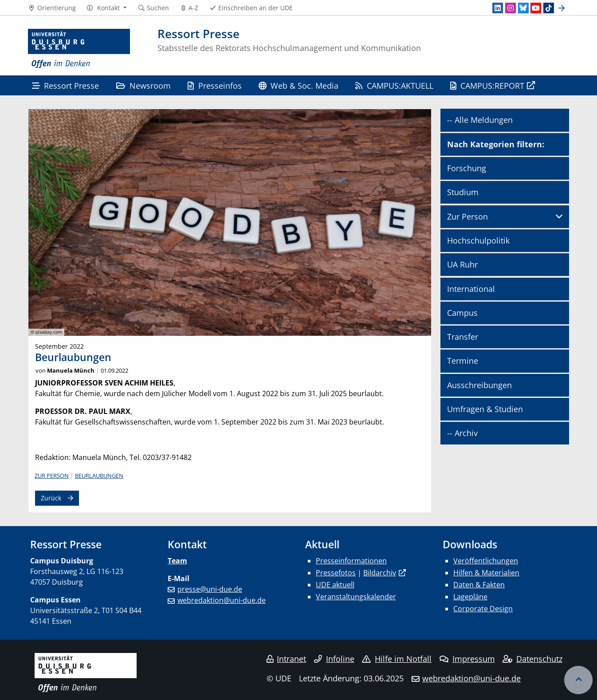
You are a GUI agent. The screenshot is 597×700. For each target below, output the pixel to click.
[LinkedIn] (498, 8)
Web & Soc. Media (298, 85)
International (471, 289)
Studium (463, 192)
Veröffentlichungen (486, 561)
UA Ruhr (462, 264)
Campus (462, 313)
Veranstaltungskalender (356, 597)
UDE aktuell (335, 585)
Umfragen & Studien (485, 409)
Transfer (463, 337)
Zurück (51, 498)
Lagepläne (470, 597)
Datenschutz (532, 659)
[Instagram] (511, 8)
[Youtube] (536, 8)
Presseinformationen (351, 561)
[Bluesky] (523, 8)
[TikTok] (549, 8)
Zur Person (52, 476)
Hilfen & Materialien (486, 573)
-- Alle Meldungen (480, 120)
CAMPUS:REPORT (487, 85)
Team (177, 561)
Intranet (287, 659)
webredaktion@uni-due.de (222, 600)
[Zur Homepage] (79, 49)
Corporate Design (483, 609)
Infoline (334, 659)
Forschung (467, 168)
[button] (107, 8)
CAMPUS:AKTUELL (394, 85)
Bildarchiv (380, 573)
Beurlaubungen (99, 476)
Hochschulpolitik (478, 240)
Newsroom (143, 85)
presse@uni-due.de (210, 589)
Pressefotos (336, 573)
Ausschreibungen (479, 385)
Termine (463, 361)
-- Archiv (462, 433)
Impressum (467, 659)
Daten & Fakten (479, 585)
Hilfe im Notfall (397, 659)
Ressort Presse (65, 85)
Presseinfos (214, 85)
